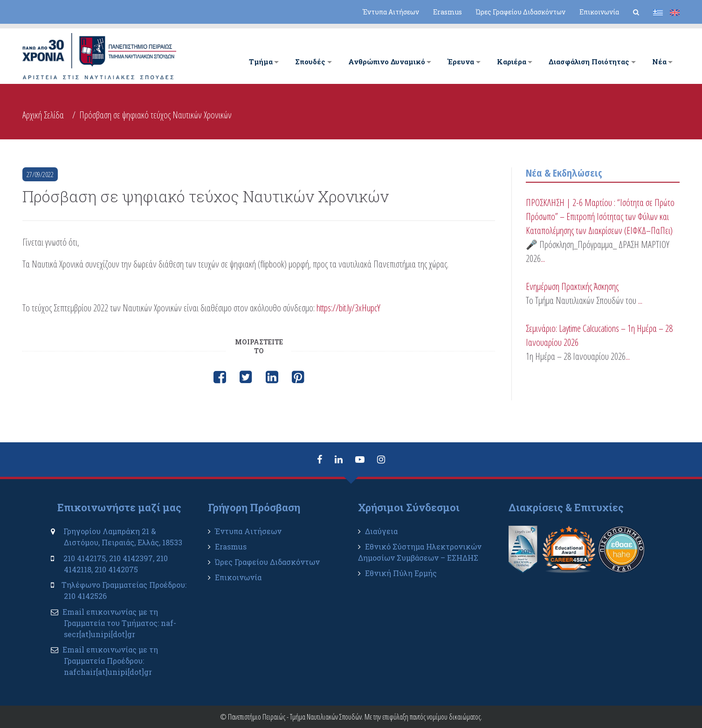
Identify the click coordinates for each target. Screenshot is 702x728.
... (543, 258)
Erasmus (447, 12)
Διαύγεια (381, 531)
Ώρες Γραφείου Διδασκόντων (521, 12)
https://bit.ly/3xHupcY (348, 308)
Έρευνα (461, 62)
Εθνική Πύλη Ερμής (401, 573)
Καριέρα (512, 62)
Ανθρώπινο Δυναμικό (387, 62)
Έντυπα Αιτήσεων (391, 12)
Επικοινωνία (599, 12)
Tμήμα (261, 62)
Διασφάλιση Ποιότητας (589, 62)
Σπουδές (310, 62)
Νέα (659, 62)
